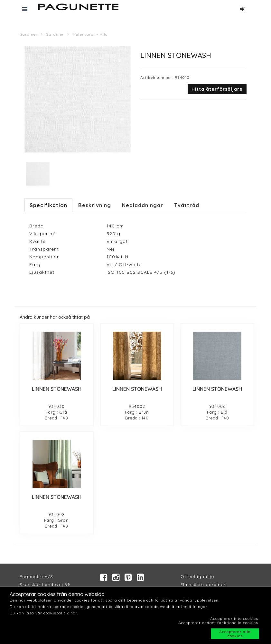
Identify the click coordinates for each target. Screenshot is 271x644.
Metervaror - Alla (90, 34)
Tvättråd (187, 205)
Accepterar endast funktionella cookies (218, 623)
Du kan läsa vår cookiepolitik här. (44, 613)
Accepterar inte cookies (234, 618)
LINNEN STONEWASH (57, 389)
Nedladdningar (143, 205)
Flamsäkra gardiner (203, 584)
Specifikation (48, 205)
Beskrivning (95, 205)
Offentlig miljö (197, 576)
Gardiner (29, 34)
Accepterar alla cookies (235, 634)
